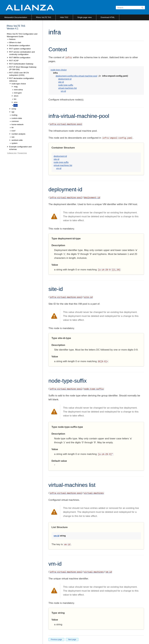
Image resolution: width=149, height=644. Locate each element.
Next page (72, 640)
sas (13, 137)
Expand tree (22, 153)
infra (15, 105)
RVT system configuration (20, 49)
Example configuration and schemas (20, 148)
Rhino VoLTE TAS (44, 17)
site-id (61, 82)
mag (16, 87)
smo (16, 102)
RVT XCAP (14, 61)
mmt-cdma (18, 90)
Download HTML (108, 17)
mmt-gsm (18, 93)
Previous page (56, 640)
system (14, 143)
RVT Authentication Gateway (21, 64)
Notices (12, 39)
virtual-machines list (67, 88)
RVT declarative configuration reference (22, 80)
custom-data (17, 118)
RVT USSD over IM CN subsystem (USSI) (19, 74)
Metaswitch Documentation (16, 17)
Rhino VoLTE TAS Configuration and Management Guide (22, 35)
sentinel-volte (17, 140)
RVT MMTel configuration (20, 58)
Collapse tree (12, 153)
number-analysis (18, 134)
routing (14, 115)
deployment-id (65, 79)
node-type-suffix (66, 85)
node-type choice (59, 70)
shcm (16, 96)
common (15, 121)
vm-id (63, 91)
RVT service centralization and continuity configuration (22, 53)
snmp (14, 109)
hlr (13, 128)
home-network (17, 124)
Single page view (85, 17)
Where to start (15, 42)
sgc (13, 112)
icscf (13, 131)
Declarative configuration (20, 46)
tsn (15, 99)
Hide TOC (64, 17)
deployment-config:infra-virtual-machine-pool (76, 76)
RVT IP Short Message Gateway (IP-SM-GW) (23, 68)
